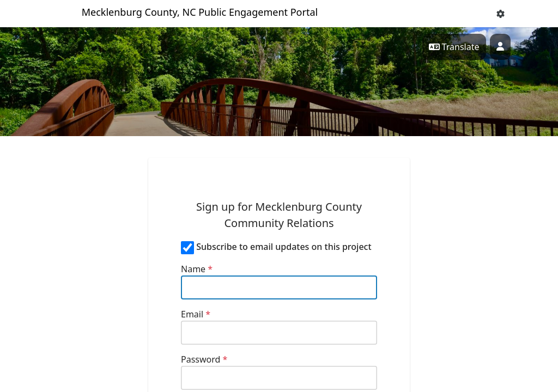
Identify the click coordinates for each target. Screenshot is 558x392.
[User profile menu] (500, 47)
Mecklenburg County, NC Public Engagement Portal (200, 12)
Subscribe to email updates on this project (284, 247)
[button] (501, 14)
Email (196, 314)
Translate (454, 47)
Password (204, 359)
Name (197, 269)
